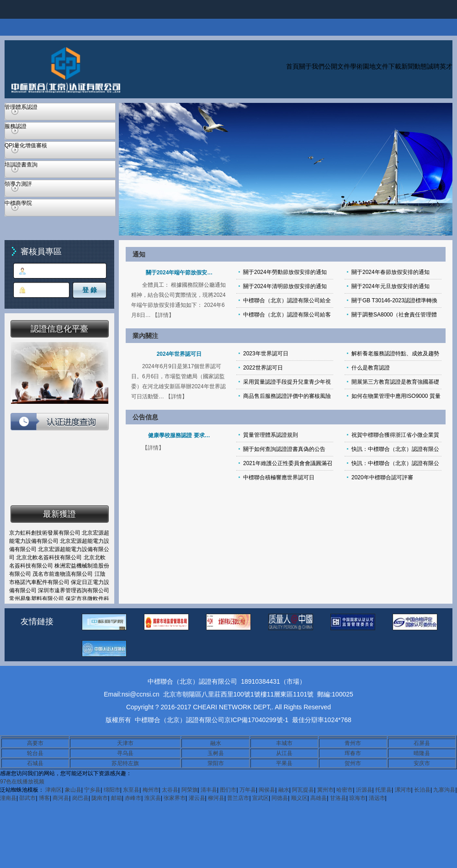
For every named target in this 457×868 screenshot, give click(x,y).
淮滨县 (153, 798)
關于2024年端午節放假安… (179, 273)
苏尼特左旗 (125, 763)
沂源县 (364, 790)
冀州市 (325, 790)
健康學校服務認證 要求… (179, 435)
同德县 (280, 798)
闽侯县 (267, 790)
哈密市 (345, 790)
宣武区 (260, 798)
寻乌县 (125, 753)
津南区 (53, 790)
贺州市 (353, 763)
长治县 (422, 790)
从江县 (284, 753)
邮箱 (117, 798)
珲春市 (353, 753)
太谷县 (170, 790)
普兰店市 (238, 798)
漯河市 (403, 790)
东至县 (131, 790)
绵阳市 (112, 790)
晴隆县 (422, 753)
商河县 (61, 798)
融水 (216, 743)
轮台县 (35, 753)
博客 (44, 798)
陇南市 (100, 798)
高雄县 (319, 798)
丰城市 (284, 743)
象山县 (73, 790)
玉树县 (216, 753)
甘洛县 (338, 798)
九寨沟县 (444, 790)
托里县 (383, 790)
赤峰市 (133, 798)
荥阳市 (216, 763)
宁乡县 (92, 790)
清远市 (377, 798)
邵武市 (27, 798)
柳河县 (216, 798)
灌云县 (197, 798)
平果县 (284, 763)
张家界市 (175, 798)
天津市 (125, 743)
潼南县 (8, 798)
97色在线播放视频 (22, 782)
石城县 (35, 763)
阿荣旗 (190, 790)
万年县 (248, 790)
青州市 (353, 743)
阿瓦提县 (303, 790)
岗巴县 (80, 798)
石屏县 (422, 743)
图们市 (228, 790)
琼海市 (357, 798)
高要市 (35, 743)
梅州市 (151, 790)
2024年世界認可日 (179, 354)
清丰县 (209, 790)
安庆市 (422, 763)
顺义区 (299, 798)
